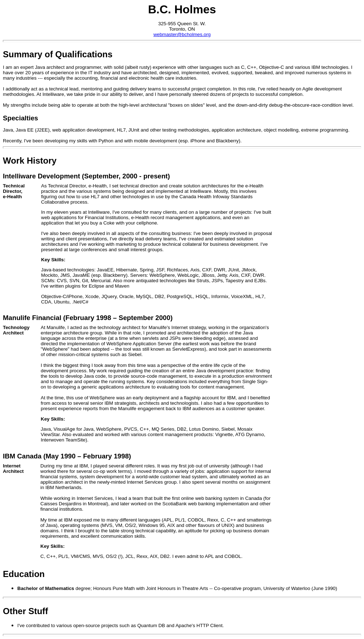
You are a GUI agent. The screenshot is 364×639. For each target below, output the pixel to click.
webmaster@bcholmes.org (182, 34)
